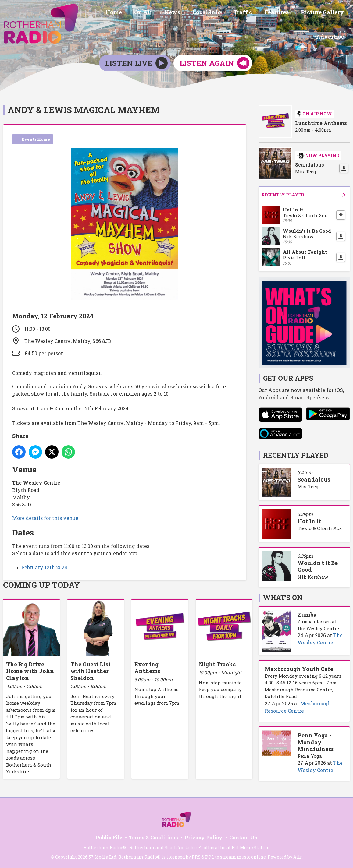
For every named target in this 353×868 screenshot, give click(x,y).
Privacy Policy (204, 836)
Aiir (298, 856)
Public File (109, 836)
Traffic (249, 13)
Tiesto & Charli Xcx (320, 527)
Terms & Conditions (153, 836)
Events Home (36, 138)
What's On (283, 596)
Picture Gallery (324, 13)
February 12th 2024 (45, 566)
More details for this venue (45, 517)
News (183, 13)
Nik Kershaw (313, 576)
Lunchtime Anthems (321, 122)
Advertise (331, 36)
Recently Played (303, 194)
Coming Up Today (41, 584)
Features (280, 13)
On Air (157, 13)
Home (130, 13)
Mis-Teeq (308, 485)
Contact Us (243, 836)
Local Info (215, 13)
